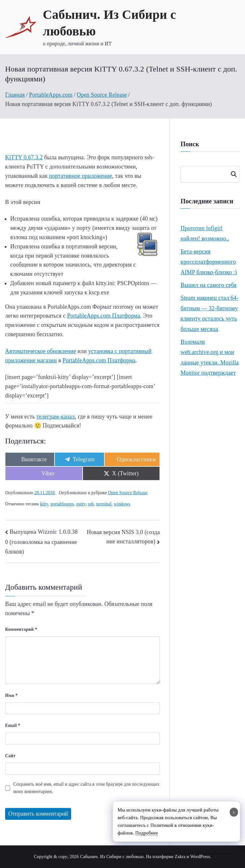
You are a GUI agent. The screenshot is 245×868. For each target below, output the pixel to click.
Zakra (180, 857)
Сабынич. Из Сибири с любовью (112, 857)
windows (122, 504)
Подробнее (147, 833)
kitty (44, 504)
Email (13, 725)
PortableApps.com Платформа (104, 316)
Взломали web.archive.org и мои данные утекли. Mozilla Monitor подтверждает (210, 357)
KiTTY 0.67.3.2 (24, 157)
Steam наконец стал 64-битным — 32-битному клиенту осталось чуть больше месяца (209, 313)
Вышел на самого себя (208, 285)
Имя (11, 695)
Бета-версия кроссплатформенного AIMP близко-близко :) (209, 262)
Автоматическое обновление (41, 351)
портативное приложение (81, 176)
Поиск (233, 174)
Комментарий (21, 629)
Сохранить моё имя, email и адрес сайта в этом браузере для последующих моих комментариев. (86, 788)
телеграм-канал (56, 417)
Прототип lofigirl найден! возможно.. (205, 233)
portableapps (62, 504)
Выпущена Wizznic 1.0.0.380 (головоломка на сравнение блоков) (41, 542)
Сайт (10, 756)
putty (81, 504)
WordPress (200, 857)
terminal (104, 504)
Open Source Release (128, 493)
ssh (91, 504)
